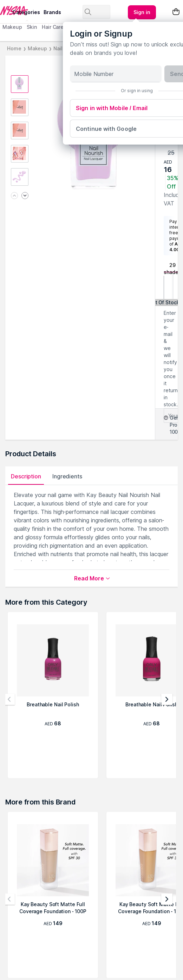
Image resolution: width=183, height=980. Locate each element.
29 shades (172, 267)
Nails (59, 48)
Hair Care (53, 27)
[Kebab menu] (142, 12)
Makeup (12, 27)
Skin (32, 27)
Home (14, 48)
